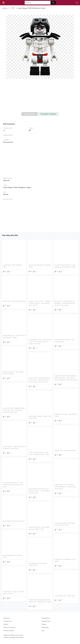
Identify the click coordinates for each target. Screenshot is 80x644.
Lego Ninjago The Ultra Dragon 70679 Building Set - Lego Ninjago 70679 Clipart (65, 487)
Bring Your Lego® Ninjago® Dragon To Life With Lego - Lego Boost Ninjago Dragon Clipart (14, 410)
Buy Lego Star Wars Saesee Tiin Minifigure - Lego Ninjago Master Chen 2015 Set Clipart (65, 303)
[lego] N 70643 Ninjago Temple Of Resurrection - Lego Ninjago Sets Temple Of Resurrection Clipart (39, 380)
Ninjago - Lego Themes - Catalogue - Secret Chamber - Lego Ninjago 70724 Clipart (40, 303)
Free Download (29, 114)
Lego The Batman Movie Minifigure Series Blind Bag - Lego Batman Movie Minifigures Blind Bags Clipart (66, 378)
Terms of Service (10, 627)
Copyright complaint (48, 114)
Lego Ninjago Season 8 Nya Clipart (14, 521)
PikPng (5, 8)
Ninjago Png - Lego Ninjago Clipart (65, 450)
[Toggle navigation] (77, 3)
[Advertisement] (40, 97)
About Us (7, 618)
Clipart (44, 624)
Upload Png (46, 621)
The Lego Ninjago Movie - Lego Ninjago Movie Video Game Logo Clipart (13, 485)
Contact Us (7, 621)
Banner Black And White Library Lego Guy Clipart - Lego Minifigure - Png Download (40, 491)
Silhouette (45, 627)
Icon (43, 630)
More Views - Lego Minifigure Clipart (14, 301)
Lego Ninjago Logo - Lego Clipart (65, 596)
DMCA (6, 624)
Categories (45, 618)
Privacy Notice (9, 630)
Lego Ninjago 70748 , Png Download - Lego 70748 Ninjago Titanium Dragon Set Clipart (40, 342)
